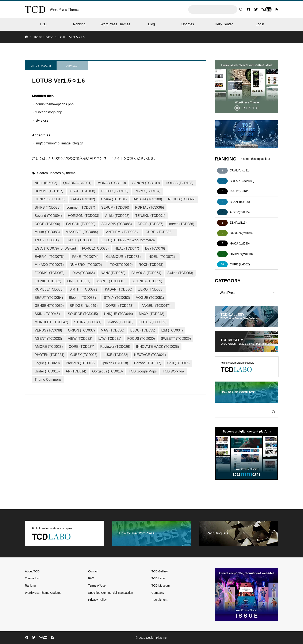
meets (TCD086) (182, 224)
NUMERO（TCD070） (87, 265)
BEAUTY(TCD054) (49, 298)
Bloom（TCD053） (83, 298)
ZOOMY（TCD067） (50, 273)
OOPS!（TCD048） (120, 306)
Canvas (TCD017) (148, 363)
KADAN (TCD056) (119, 289)
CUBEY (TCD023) (84, 355)
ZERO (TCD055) (151, 289)
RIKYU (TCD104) (147, 191)
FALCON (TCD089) (81, 224)
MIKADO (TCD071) (49, 265)
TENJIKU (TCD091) (150, 216)
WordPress (249, 293)
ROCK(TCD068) (151, 265)
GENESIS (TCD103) (50, 199)
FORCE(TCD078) (95, 248)
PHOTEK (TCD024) (49, 355)
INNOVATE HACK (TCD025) (158, 347)
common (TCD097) (81, 207)
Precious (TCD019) (80, 363)
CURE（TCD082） (160, 232)
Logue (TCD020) (47, 363)
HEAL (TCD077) (127, 248)
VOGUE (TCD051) (150, 298)
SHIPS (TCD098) (48, 207)
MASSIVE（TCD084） (83, 232)
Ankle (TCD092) (117, 216)
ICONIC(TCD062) (48, 281)
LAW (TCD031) (110, 339)
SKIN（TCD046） (48, 314)
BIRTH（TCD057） (84, 289)
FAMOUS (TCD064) (146, 273)
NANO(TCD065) (113, 273)
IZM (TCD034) (172, 330)
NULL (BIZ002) (46, 183)
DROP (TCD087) (151, 224)
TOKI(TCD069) (121, 265)
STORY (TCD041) (88, 322)
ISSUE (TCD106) (82, 191)
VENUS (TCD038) (48, 330)
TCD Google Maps (143, 371)
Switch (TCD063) (180, 273)
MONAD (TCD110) (112, 183)
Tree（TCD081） (48, 240)
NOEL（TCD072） (163, 257)
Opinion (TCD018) (114, 363)
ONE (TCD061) (79, 281)
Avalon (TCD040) (120, 322)
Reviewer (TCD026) (115, 347)
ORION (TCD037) (81, 330)
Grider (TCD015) (47, 371)
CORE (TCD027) (82, 347)
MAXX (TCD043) (151, 314)
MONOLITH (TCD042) (51, 322)
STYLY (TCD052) (117, 298)
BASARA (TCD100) (147, 199)
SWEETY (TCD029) (176, 339)
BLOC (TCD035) (143, 330)
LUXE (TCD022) (116, 355)
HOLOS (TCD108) (180, 183)
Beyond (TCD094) (48, 216)
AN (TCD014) (76, 371)
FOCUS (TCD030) (141, 339)
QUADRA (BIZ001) (77, 183)
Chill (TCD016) (179, 363)
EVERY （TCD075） (50, 257)
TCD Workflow (174, 371)
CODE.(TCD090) (47, 224)
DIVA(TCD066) (84, 273)
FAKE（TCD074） (86, 257)
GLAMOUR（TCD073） (124, 257)
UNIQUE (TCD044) (118, 314)
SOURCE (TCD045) (83, 314)
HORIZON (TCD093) (83, 216)
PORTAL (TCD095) (150, 207)
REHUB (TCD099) (182, 199)
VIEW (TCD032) (80, 339)
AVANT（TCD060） (112, 281)
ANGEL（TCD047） (157, 306)
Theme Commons (48, 380)
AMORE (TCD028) (49, 347)
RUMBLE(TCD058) (49, 289)
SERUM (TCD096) (115, 207)
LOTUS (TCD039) (41, 66)
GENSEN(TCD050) (49, 306)
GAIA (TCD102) (83, 199)
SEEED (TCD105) (115, 191)
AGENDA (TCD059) (147, 281)
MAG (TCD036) (113, 330)
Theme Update (43, 37)
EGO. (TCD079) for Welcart (55, 248)
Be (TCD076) (155, 248)
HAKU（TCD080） (81, 240)
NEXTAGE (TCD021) (150, 355)
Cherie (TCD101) (114, 199)
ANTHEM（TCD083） (123, 232)
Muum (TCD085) (47, 232)
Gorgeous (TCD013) (108, 371)
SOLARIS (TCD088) (117, 224)
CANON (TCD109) (146, 183)
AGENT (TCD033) (48, 339)
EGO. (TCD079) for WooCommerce (128, 240)
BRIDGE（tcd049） (85, 306)
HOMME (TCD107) (49, 191)
